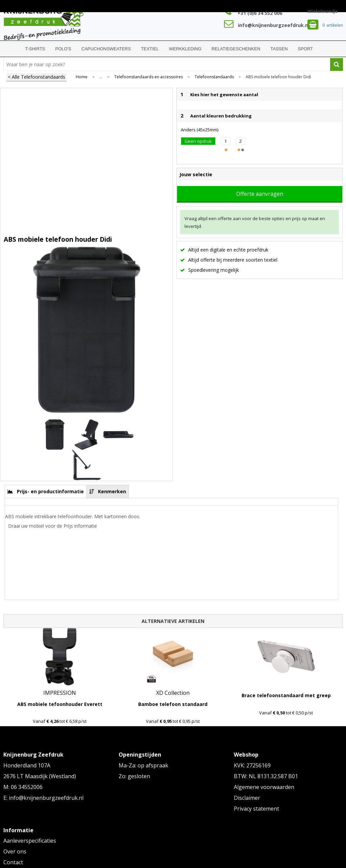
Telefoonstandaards (214, 77)
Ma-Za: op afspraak (143, 765)
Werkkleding (185, 49)
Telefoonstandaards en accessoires (149, 77)
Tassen (279, 49)
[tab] (46, 491)
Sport (305, 49)
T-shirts (35, 49)
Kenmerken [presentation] (112, 491)
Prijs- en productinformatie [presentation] (50, 491)
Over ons (15, 851)
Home (12, 49)
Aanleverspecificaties (30, 841)
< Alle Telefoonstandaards (36, 77)
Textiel (150, 49)
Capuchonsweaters (106, 49)
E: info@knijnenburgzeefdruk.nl (43, 798)
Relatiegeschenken (236, 49)
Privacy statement (256, 809)
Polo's (63, 49)
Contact (13, 862)
